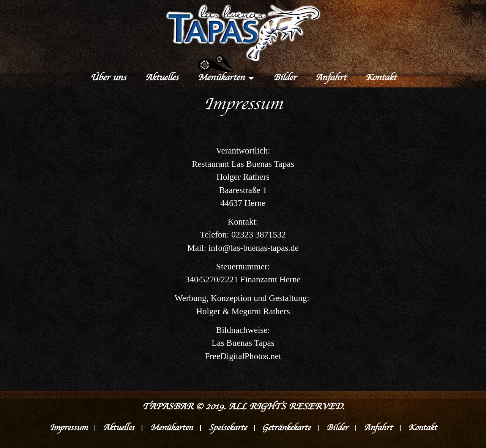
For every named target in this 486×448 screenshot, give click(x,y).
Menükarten (226, 78)
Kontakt (380, 78)
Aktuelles (162, 78)
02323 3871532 (259, 235)
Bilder (285, 78)
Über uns (108, 78)
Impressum (68, 428)
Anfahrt (331, 78)
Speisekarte (227, 428)
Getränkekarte (286, 428)
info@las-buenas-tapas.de (254, 248)
